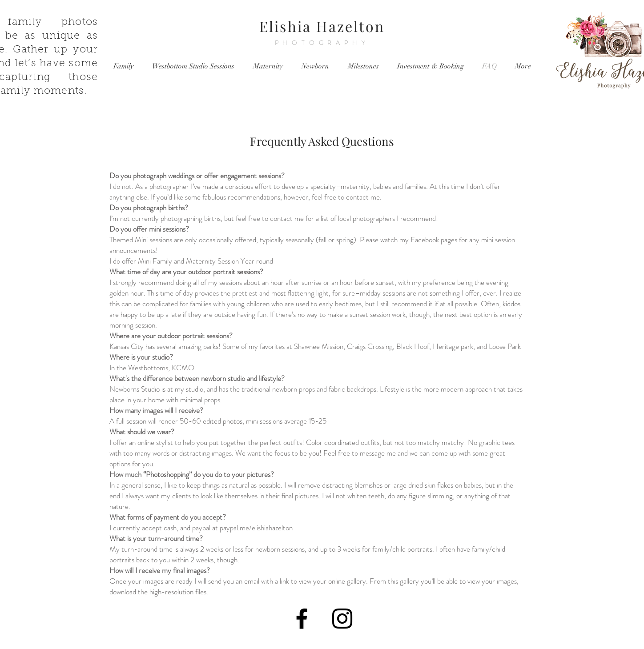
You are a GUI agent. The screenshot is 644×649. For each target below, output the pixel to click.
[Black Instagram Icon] (342, 619)
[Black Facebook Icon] (302, 619)
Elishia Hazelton (322, 26)
